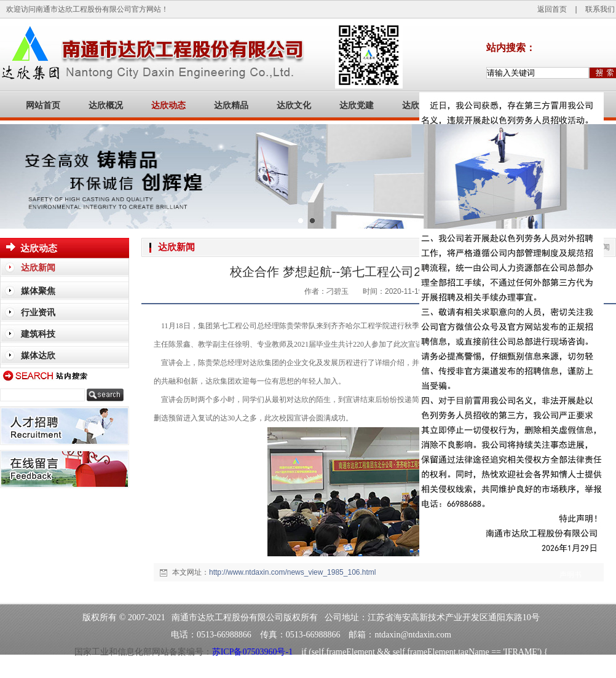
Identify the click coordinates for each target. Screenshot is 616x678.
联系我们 (600, 9)
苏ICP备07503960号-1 (252, 652)
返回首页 (552, 9)
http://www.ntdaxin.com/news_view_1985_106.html (292, 572)
